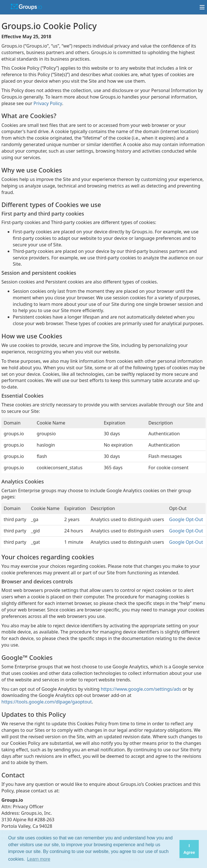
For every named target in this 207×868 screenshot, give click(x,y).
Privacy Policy (48, 103)
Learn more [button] (39, 859)
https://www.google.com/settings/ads (141, 689)
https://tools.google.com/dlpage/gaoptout (47, 702)
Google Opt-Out (186, 519)
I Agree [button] (189, 849)
